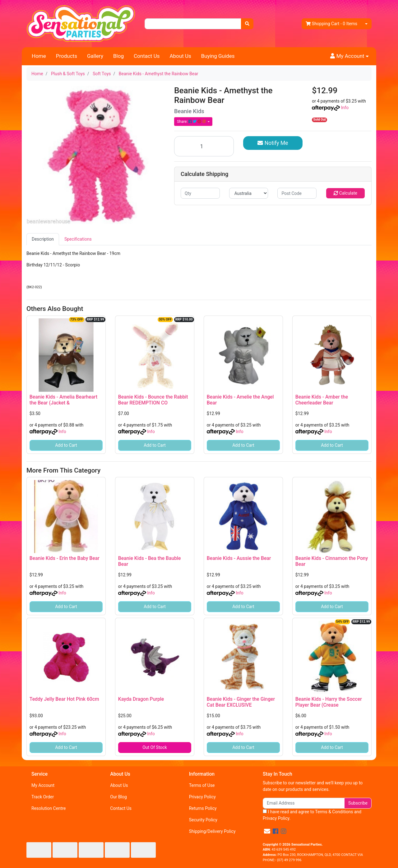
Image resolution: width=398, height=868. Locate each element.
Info (345, 108)
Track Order (43, 797)
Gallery (95, 56)
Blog (118, 56)
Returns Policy (203, 808)
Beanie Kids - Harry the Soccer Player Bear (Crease (329, 702)
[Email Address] (304, 803)
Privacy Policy (202, 797)
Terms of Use (202, 785)
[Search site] (247, 24)
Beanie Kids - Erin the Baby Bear (65, 558)
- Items (331, 24)
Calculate (345, 193)
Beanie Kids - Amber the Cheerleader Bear (322, 400)
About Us (180, 56)
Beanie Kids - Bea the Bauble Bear (150, 561)
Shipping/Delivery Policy (212, 831)
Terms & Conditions (334, 812)
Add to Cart (66, 445)
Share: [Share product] (192, 122)
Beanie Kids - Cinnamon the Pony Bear (332, 561)
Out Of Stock (155, 747)
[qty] (200, 193)
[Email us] (267, 831)
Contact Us (147, 56)
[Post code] (297, 193)
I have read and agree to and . (312, 815)
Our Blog (118, 797)
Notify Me (273, 143)
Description (43, 239)
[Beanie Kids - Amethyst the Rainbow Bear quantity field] (204, 146)
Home (39, 56)
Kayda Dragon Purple (141, 699)
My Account (43, 785)
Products (67, 56)
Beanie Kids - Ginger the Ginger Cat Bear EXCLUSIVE (241, 702)
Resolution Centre (49, 808)
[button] (349, 56)
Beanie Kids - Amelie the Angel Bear (240, 400)
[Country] (249, 193)
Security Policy (203, 820)
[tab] (43, 239)
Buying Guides (218, 56)
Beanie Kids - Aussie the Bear (239, 558)
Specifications (78, 239)
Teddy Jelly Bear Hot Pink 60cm (64, 699)
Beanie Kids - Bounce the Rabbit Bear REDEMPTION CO (153, 400)
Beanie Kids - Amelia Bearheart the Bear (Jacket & (63, 400)
